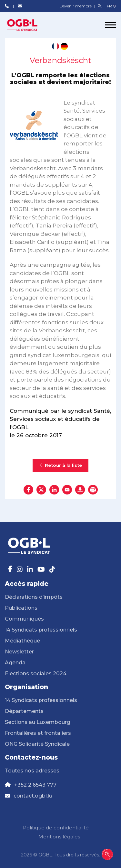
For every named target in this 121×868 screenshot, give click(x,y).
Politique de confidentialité (56, 828)
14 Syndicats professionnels (41, 630)
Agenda (15, 663)
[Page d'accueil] (29, 25)
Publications (21, 608)
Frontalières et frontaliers (38, 733)
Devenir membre (76, 6)
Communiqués (24, 619)
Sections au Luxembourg (38, 722)
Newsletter (19, 652)
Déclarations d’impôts (34, 597)
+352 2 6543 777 (35, 785)
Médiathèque (22, 641)
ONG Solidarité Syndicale (37, 744)
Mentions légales (59, 837)
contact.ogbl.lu (33, 796)
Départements (24, 711)
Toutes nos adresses (32, 771)
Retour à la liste (60, 465)
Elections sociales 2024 (36, 674)
